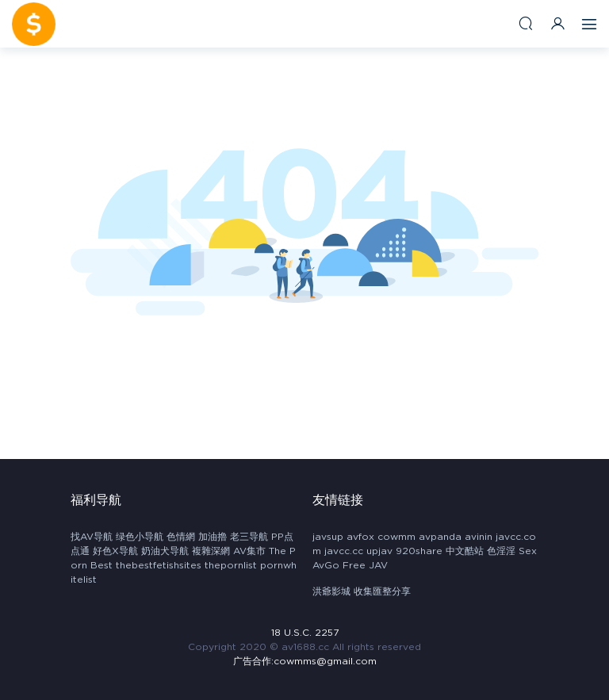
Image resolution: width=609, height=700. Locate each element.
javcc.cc (344, 551)
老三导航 (249, 537)
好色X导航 (115, 551)
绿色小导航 (140, 537)
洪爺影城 (331, 591)
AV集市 (249, 551)
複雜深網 (211, 551)
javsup (328, 537)
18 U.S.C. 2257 (305, 633)
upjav (379, 551)
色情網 (181, 537)
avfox (360, 537)
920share (419, 551)
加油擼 (213, 537)
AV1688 (34, 24)
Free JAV (365, 565)
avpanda (440, 537)
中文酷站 (465, 551)
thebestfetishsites (159, 565)
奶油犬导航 (165, 551)
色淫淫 (501, 551)
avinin (479, 537)
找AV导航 (92, 537)
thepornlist (231, 565)
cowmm (396, 537)
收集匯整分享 (382, 591)
